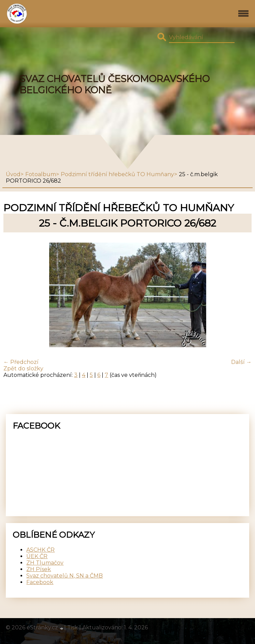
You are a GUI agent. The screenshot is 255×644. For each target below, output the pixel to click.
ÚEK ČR (37, 556)
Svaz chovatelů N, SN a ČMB (65, 576)
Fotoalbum (41, 174)
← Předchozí (21, 362)
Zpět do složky (23, 369)
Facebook (40, 582)
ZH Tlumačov (45, 563)
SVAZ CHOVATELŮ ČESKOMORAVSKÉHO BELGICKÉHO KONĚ (115, 85)
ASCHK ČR (40, 550)
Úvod (13, 174)
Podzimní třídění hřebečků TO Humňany (117, 174)
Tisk (73, 627)
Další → (241, 362)
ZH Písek (39, 569)
